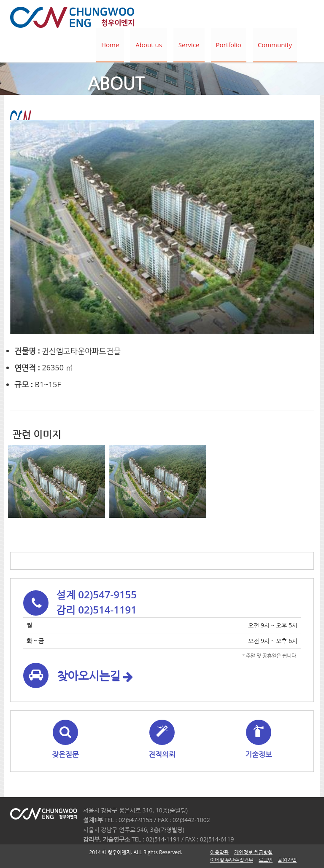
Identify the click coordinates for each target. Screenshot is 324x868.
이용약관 (219, 852)
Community (275, 45)
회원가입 (287, 860)
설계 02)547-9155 (96, 594)
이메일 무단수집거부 (232, 860)
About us (148, 45)
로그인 (266, 860)
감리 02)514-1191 (96, 609)
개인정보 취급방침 (253, 852)
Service (189, 45)
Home (110, 45)
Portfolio (229, 45)
